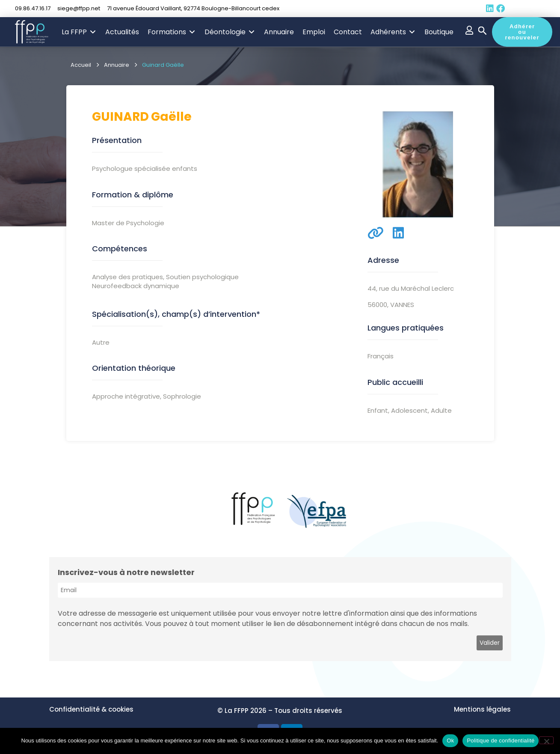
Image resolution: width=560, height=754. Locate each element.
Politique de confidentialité (501, 741)
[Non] (546, 740)
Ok (450, 741)
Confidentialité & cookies (91, 709)
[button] (79, 32)
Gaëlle (171, 117)
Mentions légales (482, 709)
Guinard (120, 117)
